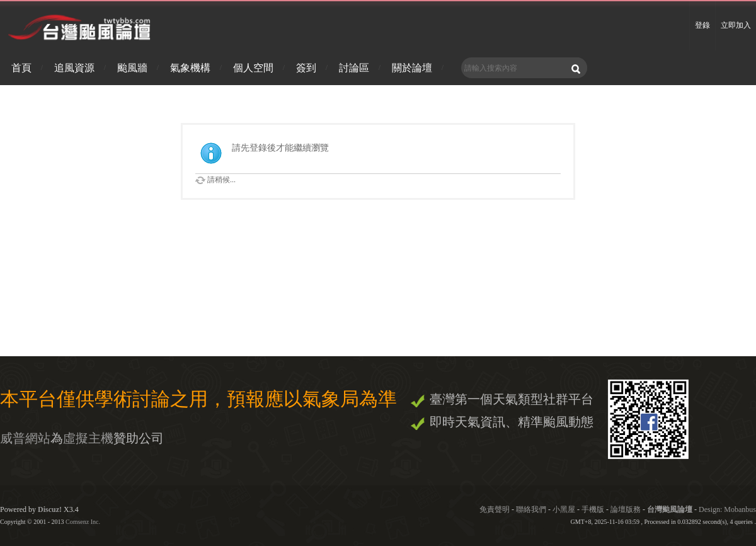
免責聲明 (495, 509)
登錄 (702, 25)
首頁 (21, 68)
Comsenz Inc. (83, 522)
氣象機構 (190, 68)
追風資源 (74, 68)
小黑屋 (564, 509)
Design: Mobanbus (727, 509)
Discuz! (50, 509)
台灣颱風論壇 (671, 509)
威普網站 (25, 438)
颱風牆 (132, 68)
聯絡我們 (531, 509)
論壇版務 (626, 509)
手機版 (593, 509)
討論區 (354, 68)
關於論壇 (412, 68)
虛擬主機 (88, 438)
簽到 (306, 68)
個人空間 (253, 68)
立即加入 (736, 25)
